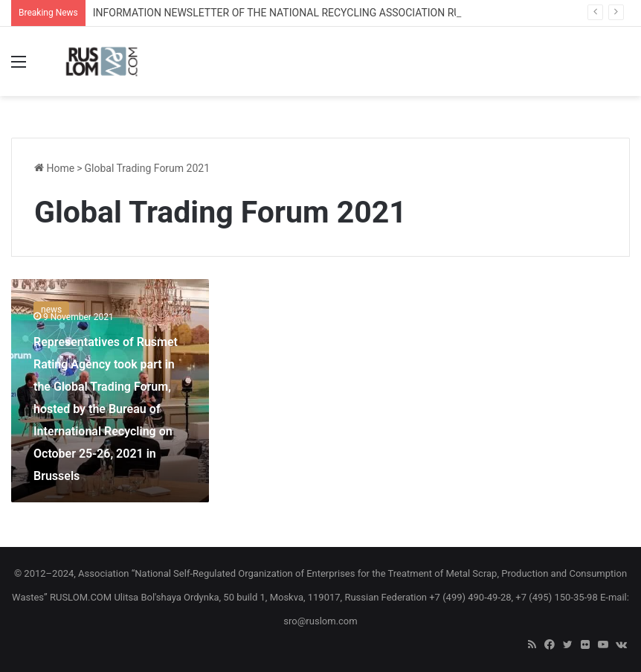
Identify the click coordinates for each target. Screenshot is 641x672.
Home (54, 168)
